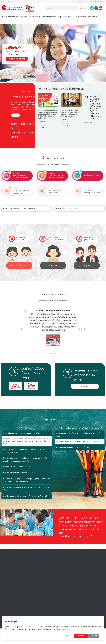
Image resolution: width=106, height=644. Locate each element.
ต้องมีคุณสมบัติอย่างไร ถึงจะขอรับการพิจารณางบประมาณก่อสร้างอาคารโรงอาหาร (24, 451)
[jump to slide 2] (52, 80)
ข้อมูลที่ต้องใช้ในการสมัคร (67, 217)
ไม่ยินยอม (94, 636)
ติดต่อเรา (5, 21)
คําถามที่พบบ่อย (92, 17)
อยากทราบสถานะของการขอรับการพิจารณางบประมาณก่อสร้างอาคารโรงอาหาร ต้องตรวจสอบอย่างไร (25, 459)
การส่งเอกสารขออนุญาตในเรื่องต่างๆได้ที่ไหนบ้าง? (74, 447)
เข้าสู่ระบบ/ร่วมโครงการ (65, 17)
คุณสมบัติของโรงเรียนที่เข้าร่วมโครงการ (19, 217)
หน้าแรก (4, 17)
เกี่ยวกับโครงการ (14, 17)
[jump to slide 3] (54, 80)
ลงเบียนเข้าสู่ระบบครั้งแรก (19, 273)
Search (83, 8)
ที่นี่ (14, 439)
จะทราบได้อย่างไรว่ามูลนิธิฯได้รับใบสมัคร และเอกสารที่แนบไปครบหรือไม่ (26, 489)
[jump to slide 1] (50, 80)
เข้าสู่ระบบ (53, 273)
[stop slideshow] (56, 80)
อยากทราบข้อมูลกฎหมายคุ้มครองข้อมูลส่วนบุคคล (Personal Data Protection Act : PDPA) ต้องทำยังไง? (26, 480)
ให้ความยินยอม (81, 636)
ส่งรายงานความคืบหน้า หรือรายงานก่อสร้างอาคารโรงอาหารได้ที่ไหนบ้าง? (79, 435)
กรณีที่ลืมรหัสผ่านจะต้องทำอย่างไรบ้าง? (18, 467)
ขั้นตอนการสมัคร (53, 174)
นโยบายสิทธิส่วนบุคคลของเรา (61, 629)
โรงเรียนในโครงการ (80, 17)
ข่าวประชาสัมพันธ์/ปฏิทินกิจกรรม (30, 17)
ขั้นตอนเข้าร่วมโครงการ (49, 17)
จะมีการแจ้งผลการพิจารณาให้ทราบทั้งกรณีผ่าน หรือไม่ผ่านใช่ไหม (26, 496)
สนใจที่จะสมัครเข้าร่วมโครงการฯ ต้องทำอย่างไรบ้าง (21, 433)
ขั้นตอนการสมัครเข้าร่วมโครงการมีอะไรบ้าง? (19, 473)
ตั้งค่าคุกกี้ (68, 636)
